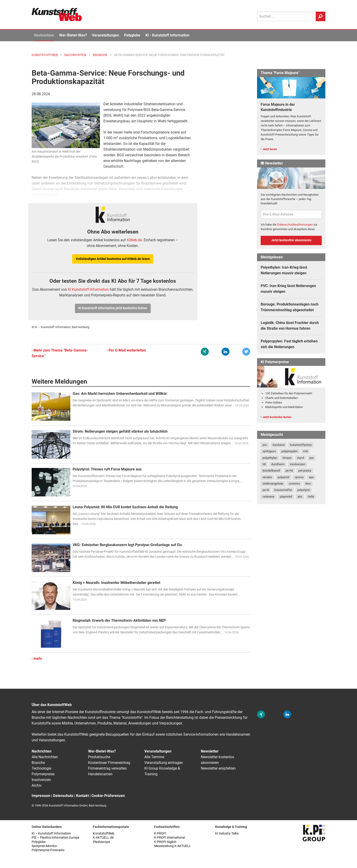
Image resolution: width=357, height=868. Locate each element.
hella (311, 497)
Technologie (41, 768)
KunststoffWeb (104, 833)
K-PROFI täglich (165, 842)
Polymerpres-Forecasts (48, 850)
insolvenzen (297, 464)
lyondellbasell (271, 471)
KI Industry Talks (227, 833)
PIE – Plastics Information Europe (55, 838)
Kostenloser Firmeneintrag (109, 763)
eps (311, 477)
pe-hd (289, 471)
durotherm (278, 464)
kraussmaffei (283, 490)
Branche (38, 763)
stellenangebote (273, 484)
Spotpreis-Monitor (44, 846)
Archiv (37, 785)
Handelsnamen (100, 774)
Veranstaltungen (106, 35)
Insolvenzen (41, 780)
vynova (299, 477)
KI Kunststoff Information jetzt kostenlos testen (113, 308)
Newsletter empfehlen (218, 768)
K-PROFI (160, 833)
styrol (300, 458)
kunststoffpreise (301, 445)
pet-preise (305, 471)
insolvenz (279, 445)
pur (311, 458)
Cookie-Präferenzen (108, 796)
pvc (265, 445)
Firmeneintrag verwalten (107, 768)
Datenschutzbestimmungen (295, 225)
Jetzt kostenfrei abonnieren (291, 240)
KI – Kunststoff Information (51, 833)
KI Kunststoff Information (88, 289)
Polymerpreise (43, 774)
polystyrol (303, 490)
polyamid (283, 477)
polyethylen (270, 458)
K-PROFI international (170, 838)
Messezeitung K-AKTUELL (172, 846)
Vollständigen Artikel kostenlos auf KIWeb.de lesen (113, 259)
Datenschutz (63, 796)
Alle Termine (154, 757)
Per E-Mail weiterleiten (127, 350)
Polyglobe (132, 35)
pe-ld (266, 490)
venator (267, 477)
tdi (264, 464)
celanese (268, 497)
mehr (38, 659)
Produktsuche (99, 757)
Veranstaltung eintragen (164, 763)
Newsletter (210, 751)
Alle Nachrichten (45, 757)
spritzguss (269, 451)
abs (300, 497)
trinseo (287, 458)
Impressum (41, 796)
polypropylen (289, 451)
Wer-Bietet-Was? (73, 35)
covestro (294, 484)
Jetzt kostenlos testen (277, 417)
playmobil (286, 497)
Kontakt (82, 796)
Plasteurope (101, 842)
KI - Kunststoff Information (167, 35)
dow (308, 484)
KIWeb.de (134, 240)
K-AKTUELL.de (103, 838)
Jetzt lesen (270, 149)
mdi (305, 451)
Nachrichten (44, 35)
